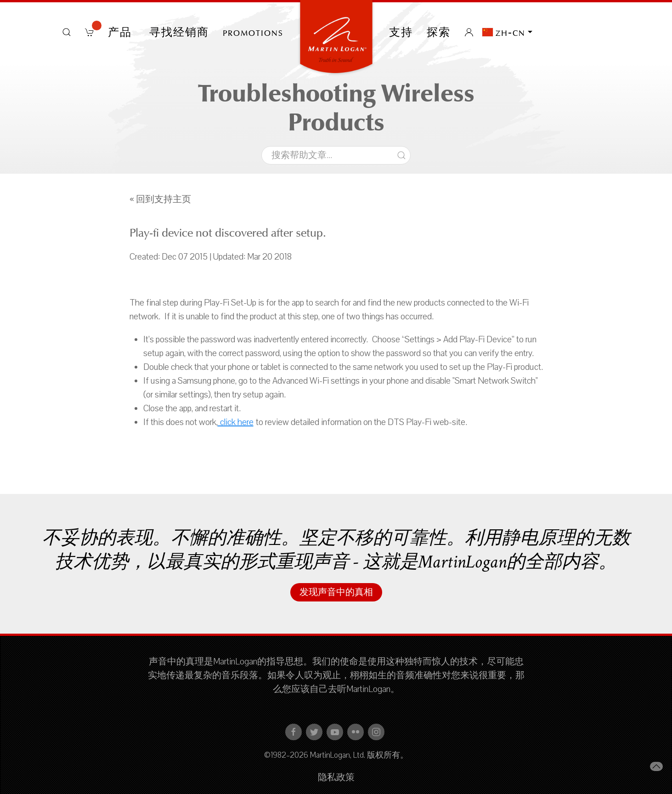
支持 (401, 32)
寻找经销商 (179, 32)
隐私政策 (336, 777)
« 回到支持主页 (160, 199)
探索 (439, 32)
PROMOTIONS (253, 32)
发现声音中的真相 (336, 592)
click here (236, 422)
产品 (122, 32)
